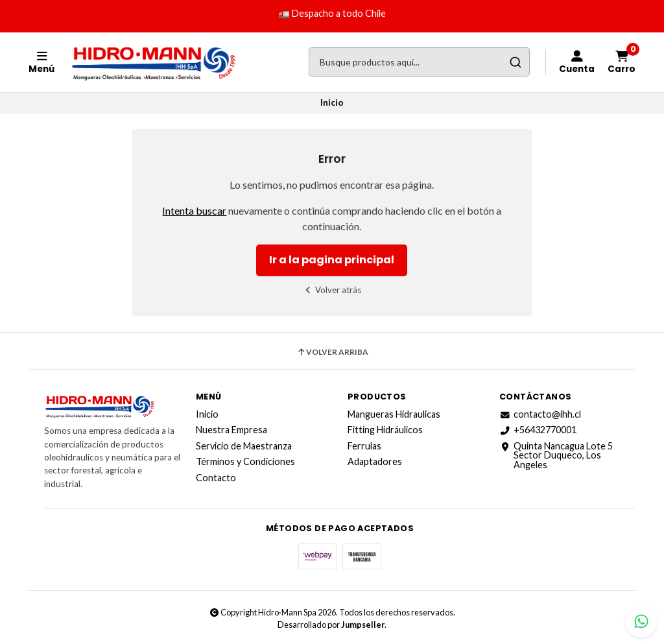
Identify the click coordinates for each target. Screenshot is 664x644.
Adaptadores (375, 462)
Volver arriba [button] (332, 352)
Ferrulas (364, 446)
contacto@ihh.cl (540, 414)
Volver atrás (332, 290)
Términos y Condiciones (245, 462)
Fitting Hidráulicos (385, 430)
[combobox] (419, 62)
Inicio (207, 414)
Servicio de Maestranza (244, 446)
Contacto (216, 478)
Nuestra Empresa (231, 430)
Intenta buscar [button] (194, 210)
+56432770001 (538, 430)
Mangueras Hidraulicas (394, 414)
